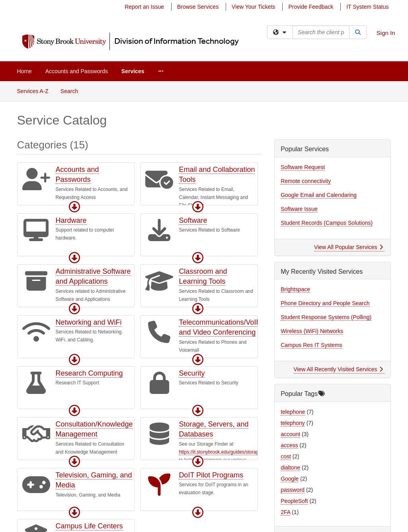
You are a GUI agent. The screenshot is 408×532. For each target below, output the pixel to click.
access (289, 445)
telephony (293, 423)
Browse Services (198, 7)
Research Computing (89, 373)
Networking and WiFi (89, 322)
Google (290, 479)
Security (192, 373)
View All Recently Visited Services (338, 369)
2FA (285, 512)
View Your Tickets (253, 7)
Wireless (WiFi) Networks (312, 331)
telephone (293, 412)
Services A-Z (33, 91)
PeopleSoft (294, 501)
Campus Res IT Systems (311, 345)
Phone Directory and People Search (325, 303)
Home (24, 71)
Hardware (71, 220)
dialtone (290, 468)
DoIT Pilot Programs (211, 475)
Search (72, 91)
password (293, 490)
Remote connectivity (306, 181)
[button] (74, 207)
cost (286, 456)
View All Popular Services (348, 247)
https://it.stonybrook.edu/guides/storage (220, 452)
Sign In (386, 33)
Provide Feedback (311, 7)
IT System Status (367, 7)
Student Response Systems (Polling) (326, 317)
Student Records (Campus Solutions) (327, 223)
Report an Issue (144, 7)
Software (193, 220)
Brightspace (295, 289)
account (290, 434)
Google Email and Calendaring (319, 195)
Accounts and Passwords (77, 71)
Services (133, 71)
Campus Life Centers (89, 526)
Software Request (303, 167)
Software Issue (299, 209)
